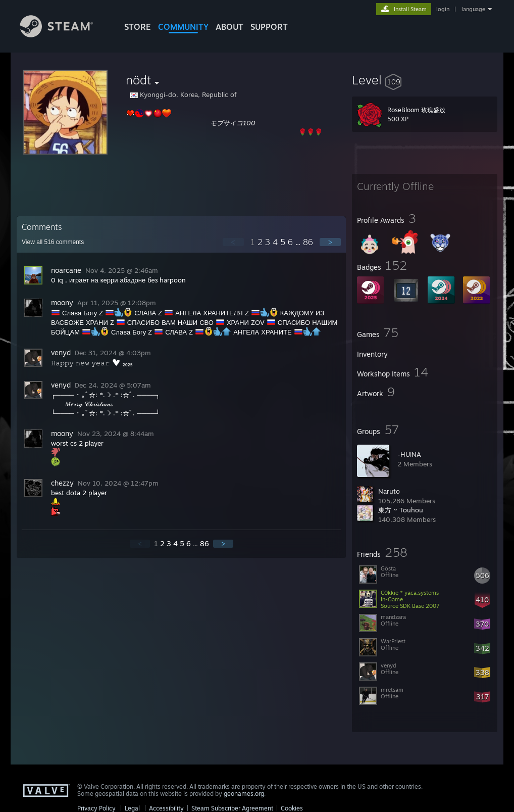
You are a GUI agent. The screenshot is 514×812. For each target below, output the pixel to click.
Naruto (389, 491)
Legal (132, 808)
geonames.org (244, 794)
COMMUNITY (183, 27)
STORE (138, 27)
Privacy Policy (96, 808)
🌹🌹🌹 (311, 132)
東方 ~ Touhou (401, 510)
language (473, 9)
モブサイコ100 (233, 123)
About (229, 27)
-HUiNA (409, 454)
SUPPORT (269, 27)
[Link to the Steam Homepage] (64, 35)
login (443, 9)
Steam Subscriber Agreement (232, 808)
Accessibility (166, 808)
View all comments (53, 242)
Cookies (292, 808)
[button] (425, 80)
